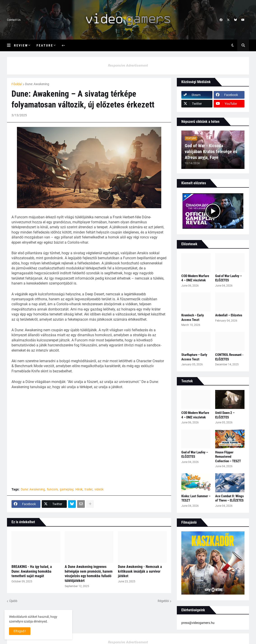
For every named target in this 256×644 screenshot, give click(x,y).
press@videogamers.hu (198, 623)
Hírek (79, 489)
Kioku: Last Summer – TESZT (196, 498)
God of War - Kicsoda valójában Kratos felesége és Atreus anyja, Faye (211, 152)
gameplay (67, 489)
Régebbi (163, 601)
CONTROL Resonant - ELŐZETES (229, 357)
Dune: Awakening (37, 84)
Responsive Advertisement (128, 65)
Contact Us (14, 20)
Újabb (13, 601)
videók (99, 489)
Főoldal (17, 84)
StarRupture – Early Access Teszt (194, 357)
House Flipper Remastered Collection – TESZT (228, 457)
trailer (89, 489)
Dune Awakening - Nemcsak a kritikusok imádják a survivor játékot (140, 571)
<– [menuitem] (63, 45)
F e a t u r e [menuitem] (45, 45)
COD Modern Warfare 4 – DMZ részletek (195, 278)
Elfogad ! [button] (20, 631)
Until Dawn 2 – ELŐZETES (225, 415)
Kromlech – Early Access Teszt (193, 317)
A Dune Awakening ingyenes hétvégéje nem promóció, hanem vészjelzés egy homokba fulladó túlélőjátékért (89, 574)
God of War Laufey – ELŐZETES (228, 278)
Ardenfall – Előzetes (229, 315)
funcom (52, 489)
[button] (10, 45)
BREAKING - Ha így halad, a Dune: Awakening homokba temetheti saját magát (32, 571)
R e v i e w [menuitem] (21, 45)
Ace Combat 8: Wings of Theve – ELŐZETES (229, 498)
